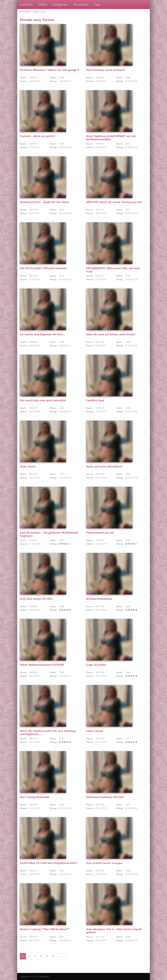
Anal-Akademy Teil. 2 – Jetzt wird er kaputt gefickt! (114, 931)
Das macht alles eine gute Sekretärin (43, 401)
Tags (97, 5)
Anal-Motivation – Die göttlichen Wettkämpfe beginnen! (49, 534)
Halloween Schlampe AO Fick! (105, 797)
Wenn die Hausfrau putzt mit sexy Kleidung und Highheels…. (48, 733)
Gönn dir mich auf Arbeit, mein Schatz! (111, 335)
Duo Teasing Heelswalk (34, 797)
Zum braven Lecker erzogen (104, 863)
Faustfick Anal (95, 401)
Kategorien (60, 5)
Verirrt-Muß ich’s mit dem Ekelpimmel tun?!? (49, 863)
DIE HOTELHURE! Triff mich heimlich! (43, 268)
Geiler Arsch (28, 467)
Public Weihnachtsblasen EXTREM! (42, 665)
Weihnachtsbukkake (99, 599)
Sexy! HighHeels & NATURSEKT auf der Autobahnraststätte (111, 138)
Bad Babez (25, 12)
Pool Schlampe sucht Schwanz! (106, 70)
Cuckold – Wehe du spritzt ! (38, 136)
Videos (43, 5)
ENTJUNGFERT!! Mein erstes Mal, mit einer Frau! (113, 270)
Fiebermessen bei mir (100, 533)
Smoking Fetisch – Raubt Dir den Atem (44, 202)
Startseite (26, 5)
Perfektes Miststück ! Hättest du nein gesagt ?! (50, 70)
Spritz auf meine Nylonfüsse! (104, 467)
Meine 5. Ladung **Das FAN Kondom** (45, 929)
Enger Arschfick (96, 665)
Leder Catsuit (95, 731)
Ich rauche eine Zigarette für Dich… (43, 335)
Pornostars (81, 5)
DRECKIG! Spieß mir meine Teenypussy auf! (114, 202)
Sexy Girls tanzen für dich (36, 599)
